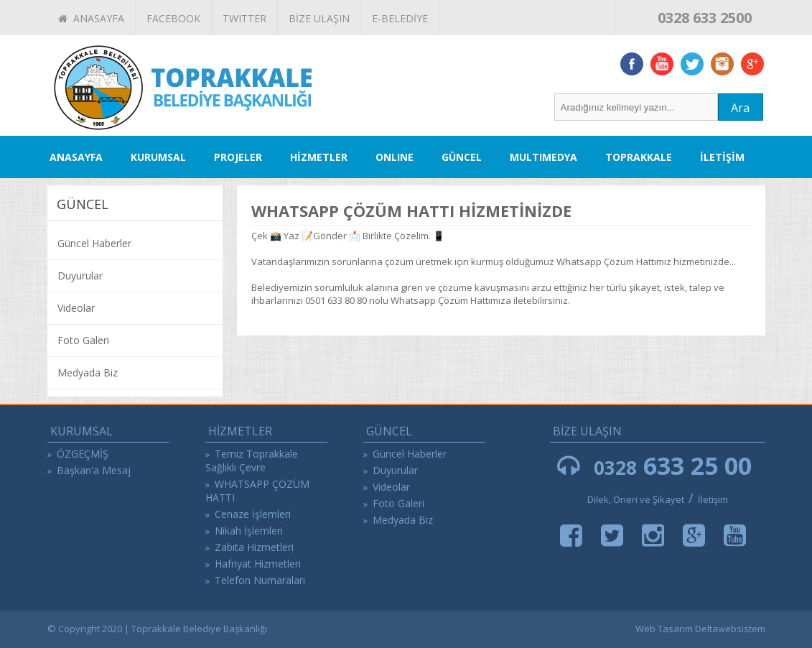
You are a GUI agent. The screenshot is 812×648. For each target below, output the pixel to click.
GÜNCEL (462, 157)
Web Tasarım (664, 629)
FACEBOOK (173, 18)
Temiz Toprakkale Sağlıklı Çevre (252, 460)
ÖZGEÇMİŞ (83, 454)
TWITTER (244, 18)
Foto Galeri (83, 340)
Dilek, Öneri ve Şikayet (636, 499)
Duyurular (80, 276)
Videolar (76, 308)
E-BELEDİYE (400, 18)
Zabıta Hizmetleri (254, 547)
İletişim (713, 499)
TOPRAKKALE (639, 157)
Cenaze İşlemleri (253, 514)
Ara (740, 108)
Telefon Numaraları (260, 580)
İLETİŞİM (722, 157)
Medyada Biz (88, 372)
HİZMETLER (319, 157)
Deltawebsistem (730, 629)
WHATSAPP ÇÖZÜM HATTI (257, 491)
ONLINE (395, 157)
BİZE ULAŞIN (319, 18)
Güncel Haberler (94, 243)
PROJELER (238, 157)
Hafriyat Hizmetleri (258, 564)
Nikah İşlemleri (249, 531)
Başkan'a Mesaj (94, 470)
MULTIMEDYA (543, 157)
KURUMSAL (158, 157)
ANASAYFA (91, 18)
